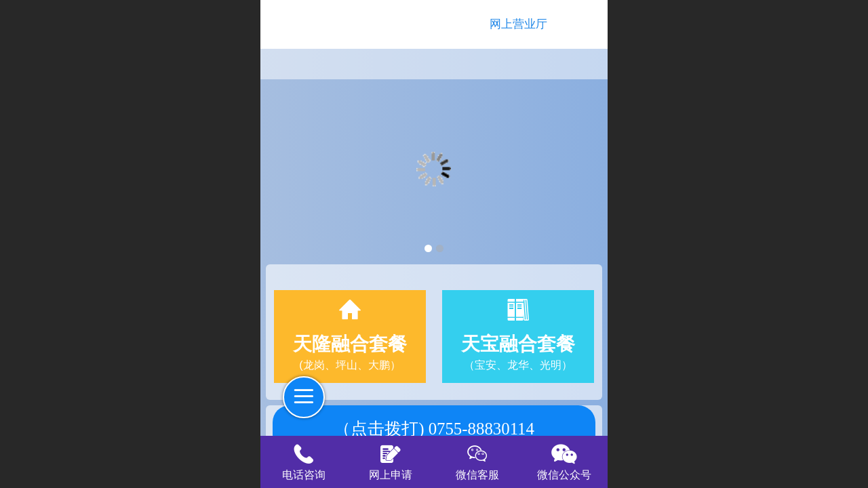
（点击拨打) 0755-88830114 (434, 429)
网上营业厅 (518, 24)
